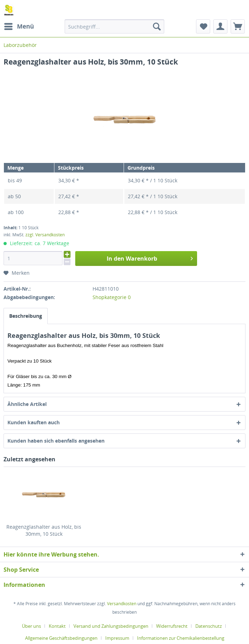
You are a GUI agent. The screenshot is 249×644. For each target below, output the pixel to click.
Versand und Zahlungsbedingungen (111, 626)
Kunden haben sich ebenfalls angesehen (56, 441)
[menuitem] (19, 26)
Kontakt (57, 626)
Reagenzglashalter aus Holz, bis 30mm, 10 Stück (44, 530)
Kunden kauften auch (34, 422)
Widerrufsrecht (172, 626)
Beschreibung (26, 316)
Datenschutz (209, 626)
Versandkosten (122, 604)
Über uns (31, 626)
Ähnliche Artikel (27, 404)
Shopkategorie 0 (112, 297)
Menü (19, 26)
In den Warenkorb (150, 258)
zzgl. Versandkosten (45, 235)
